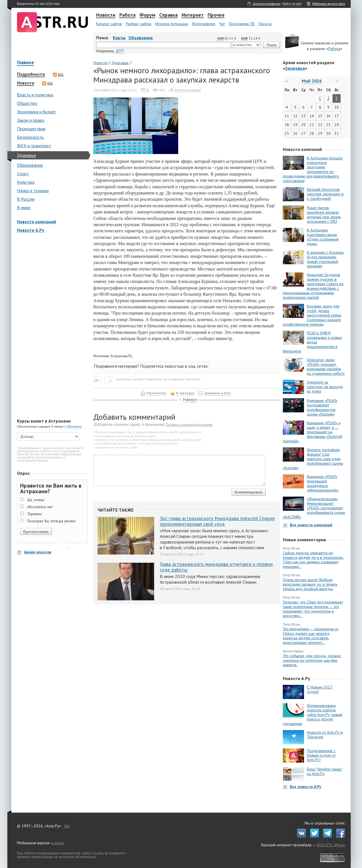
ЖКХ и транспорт (34, 146)
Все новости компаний (311, 525)
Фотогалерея (204, 24)
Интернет (193, 15)
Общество (27, 103)
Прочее (216, 15)
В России (26, 199)
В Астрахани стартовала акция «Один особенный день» (323, 237)
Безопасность (30, 137)
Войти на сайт (292, 4)
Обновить (74, 426)
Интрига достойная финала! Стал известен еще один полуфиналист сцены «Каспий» (313, 459)
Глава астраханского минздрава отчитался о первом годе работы (216, 567)
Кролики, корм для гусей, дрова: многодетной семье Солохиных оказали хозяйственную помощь (312, 315)
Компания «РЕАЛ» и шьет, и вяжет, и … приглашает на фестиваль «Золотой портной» (313, 432)
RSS (58, 75)
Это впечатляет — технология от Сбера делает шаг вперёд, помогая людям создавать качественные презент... (311, 636)
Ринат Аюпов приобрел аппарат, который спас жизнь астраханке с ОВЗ (324, 215)
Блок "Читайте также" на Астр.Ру (325, 771)
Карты (119, 38)
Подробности (31, 74)
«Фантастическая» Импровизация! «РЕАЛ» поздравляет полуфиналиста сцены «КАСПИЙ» (314, 508)
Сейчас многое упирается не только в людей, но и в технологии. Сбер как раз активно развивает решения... (313, 560)
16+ (67, 826)
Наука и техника (33, 191)
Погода (265, 24)
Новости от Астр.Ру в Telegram (325, 735)
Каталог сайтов (109, 24)
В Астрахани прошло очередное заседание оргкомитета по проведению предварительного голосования (313, 169)
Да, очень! (36, 500)
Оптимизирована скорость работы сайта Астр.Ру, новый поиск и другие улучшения (313, 715)
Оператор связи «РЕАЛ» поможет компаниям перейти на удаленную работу (326, 367)
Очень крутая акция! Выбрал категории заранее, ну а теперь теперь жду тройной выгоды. (310, 584)
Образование (30, 165)
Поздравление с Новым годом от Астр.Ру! (321, 755)
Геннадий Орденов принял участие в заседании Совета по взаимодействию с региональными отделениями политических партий (313, 286)
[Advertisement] (51, 326)
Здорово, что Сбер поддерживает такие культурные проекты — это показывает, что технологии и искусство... (313, 609)
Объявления (141, 38)
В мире (24, 207)
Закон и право (31, 120)
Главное (25, 63)
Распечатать (156, 393)
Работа (127, 15)
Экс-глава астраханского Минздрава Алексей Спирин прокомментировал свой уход (217, 521)
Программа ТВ (242, 24)
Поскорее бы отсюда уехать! (52, 521)
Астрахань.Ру (121, 356)
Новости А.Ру (31, 230)
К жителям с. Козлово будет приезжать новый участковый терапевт (325, 259)
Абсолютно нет (40, 507)
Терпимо (35, 514)
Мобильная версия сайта (328, 4)
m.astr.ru (57, 843)
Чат (222, 24)
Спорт (23, 174)
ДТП (120, 51)
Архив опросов (38, 552)
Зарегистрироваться (266, 4)
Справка (168, 15)
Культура (26, 182)
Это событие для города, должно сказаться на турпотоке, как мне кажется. (312, 660)
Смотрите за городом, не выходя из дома (325, 387)
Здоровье (26, 155)
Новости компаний (36, 222)
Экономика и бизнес (36, 112)
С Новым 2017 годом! (320, 689)
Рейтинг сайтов (139, 24)
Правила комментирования (189, 425)
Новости (106, 15)
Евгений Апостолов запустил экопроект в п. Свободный (325, 194)
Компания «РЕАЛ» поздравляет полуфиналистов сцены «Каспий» (322, 407)
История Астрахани (172, 24)
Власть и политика (35, 95)
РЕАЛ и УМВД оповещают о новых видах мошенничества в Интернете (312, 342)
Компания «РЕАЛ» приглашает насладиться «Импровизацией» (323, 483)
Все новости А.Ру (306, 787)
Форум (147, 15)
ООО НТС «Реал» (331, 845)
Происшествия (31, 129)
